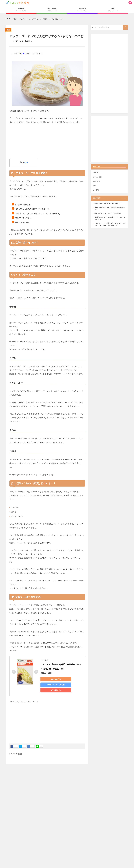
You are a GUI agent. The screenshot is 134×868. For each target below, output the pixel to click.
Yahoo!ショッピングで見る (56, 685)
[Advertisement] (47, 143)
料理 (9, 30)
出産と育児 (96, 181)
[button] (130, 3)
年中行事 (96, 173)
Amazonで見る (56, 679)
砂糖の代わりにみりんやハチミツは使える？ (108, 213)
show (26, 162)
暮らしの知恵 (97, 177)
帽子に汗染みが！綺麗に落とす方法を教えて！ (108, 203)
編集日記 (96, 190)
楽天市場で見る (56, 690)
